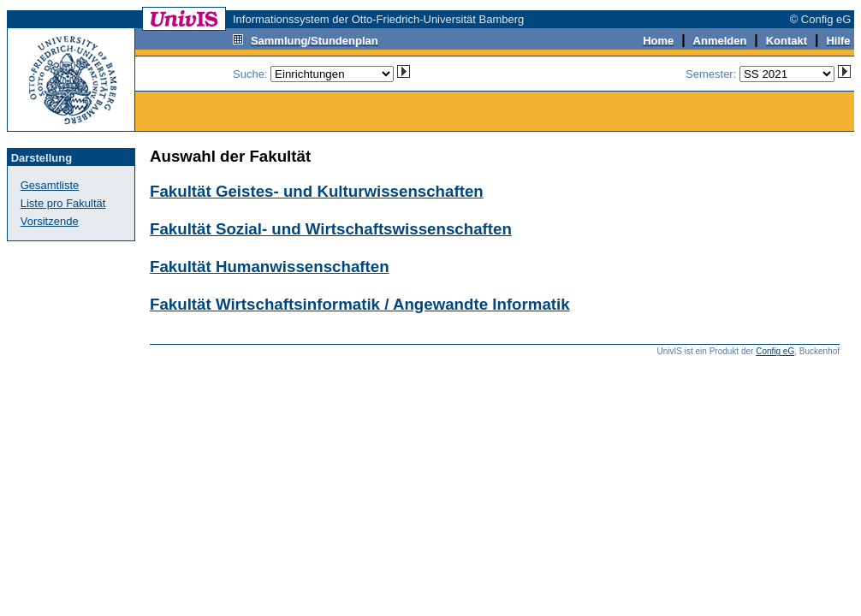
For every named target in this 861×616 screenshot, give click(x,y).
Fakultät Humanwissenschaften (270, 267)
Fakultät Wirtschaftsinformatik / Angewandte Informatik (360, 304)
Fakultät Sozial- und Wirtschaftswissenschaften (331, 229)
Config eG (775, 351)
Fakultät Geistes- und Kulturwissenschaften (317, 191)
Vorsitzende (50, 221)
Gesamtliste (50, 185)
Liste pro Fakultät (63, 203)
